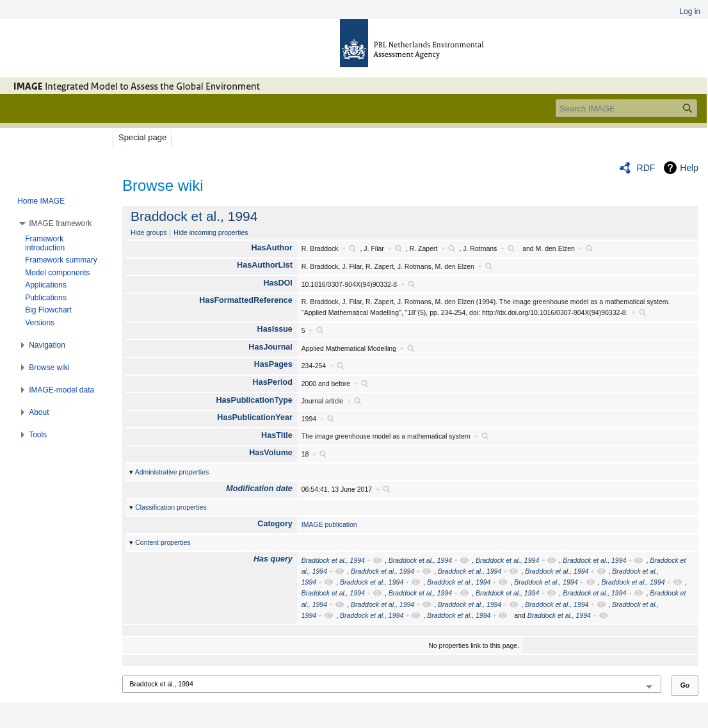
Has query (273, 559)
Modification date (259, 489)
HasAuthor (272, 248)
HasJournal (270, 347)
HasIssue (275, 329)
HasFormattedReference (246, 300)
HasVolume (271, 453)
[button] (60, 223)
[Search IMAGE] (626, 108)
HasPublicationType (254, 400)
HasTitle (277, 435)
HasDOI (278, 283)
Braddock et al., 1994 (194, 216)
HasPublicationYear (255, 417)
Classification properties (171, 507)
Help (689, 168)
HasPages (273, 364)
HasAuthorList (265, 265)
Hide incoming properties (211, 232)
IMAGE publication (329, 524)
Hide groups (149, 232)
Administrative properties (172, 472)
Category (275, 524)
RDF (646, 168)
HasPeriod (273, 382)
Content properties (163, 542)
